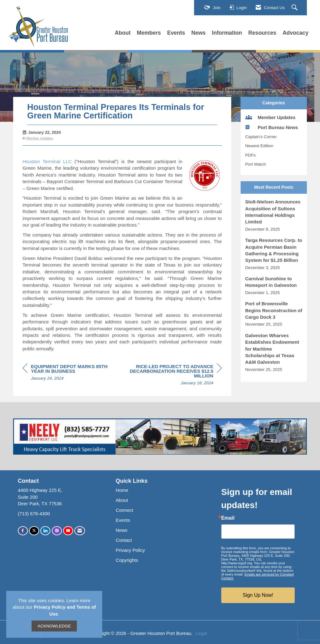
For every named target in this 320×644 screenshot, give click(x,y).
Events (176, 33)
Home (122, 490)
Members (149, 33)
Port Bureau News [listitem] (272, 127)
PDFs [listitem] (251, 155)
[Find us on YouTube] (68, 531)
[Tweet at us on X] (34, 531)
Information (227, 33)
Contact (124, 540)
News (198, 33)
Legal (201, 633)
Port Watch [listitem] (256, 164)
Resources (262, 33)
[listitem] (274, 215)
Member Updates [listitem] (270, 117)
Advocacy (295, 33)
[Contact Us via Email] (80, 531)
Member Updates (40, 138)
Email (228, 518)
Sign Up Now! (258, 595)
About (123, 33)
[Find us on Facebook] (23, 531)
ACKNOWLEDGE (54, 626)
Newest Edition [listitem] (259, 146)
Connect (124, 510)
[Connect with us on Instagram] (57, 531)
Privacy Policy (130, 550)
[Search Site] (295, 8)
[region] (175, 376)
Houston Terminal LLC (47, 161)
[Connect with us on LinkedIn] (45, 531)
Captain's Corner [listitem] (261, 137)
